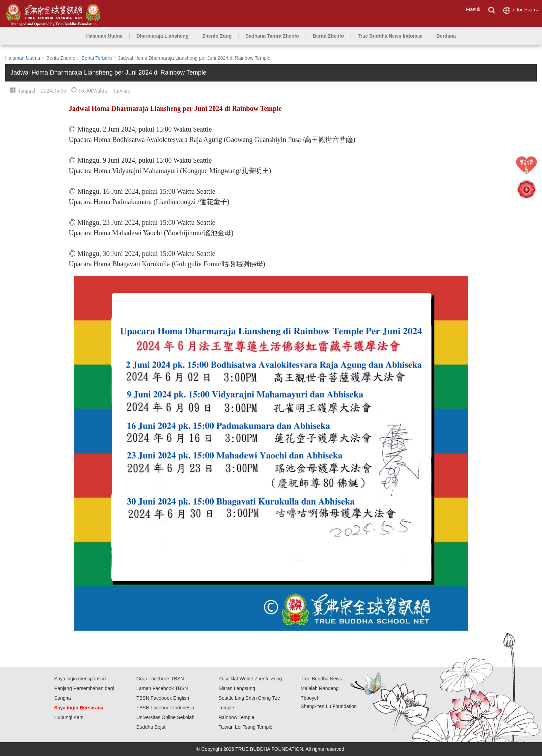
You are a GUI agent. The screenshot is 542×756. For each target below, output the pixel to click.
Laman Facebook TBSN (162, 688)
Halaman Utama (23, 58)
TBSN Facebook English (163, 698)
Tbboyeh (310, 698)
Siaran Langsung (237, 688)
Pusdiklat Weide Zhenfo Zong (250, 679)
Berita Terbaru (97, 58)
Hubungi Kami (69, 717)
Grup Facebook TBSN (160, 679)
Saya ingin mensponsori (80, 679)
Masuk (473, 9)
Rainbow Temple (236, 717)
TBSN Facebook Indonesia (165, 708)
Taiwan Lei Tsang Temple (245, 727)
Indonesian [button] (521, 10)
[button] (163, 36)
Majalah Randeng (320, 688)
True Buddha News (321, 679)
